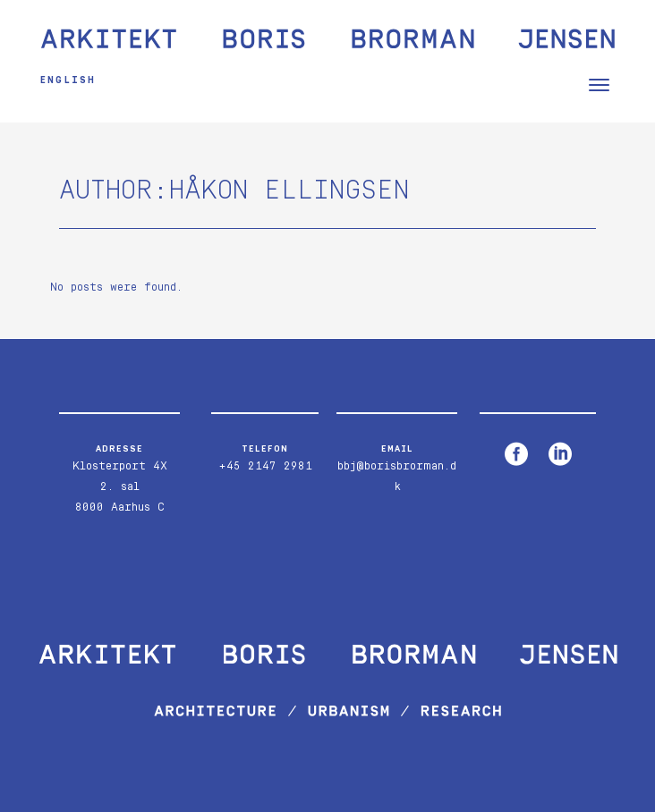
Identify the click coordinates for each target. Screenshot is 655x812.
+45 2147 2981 (265, 466)
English (68, 80)
